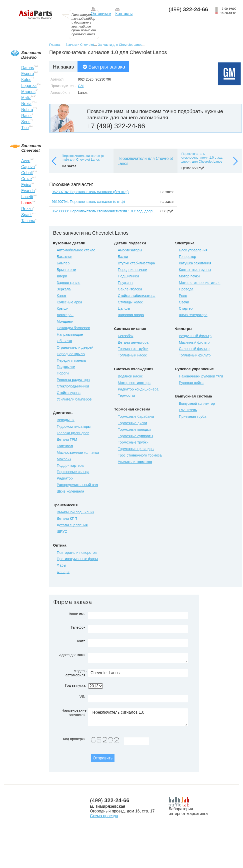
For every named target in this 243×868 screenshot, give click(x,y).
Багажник (64, 257)
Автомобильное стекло (76, 250)
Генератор (187, 257)
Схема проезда (104, 816)
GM (81, 86)
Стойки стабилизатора (136, 296)
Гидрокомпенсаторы (74, 426)
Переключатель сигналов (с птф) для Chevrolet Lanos (83, 158)
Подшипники (128, 276)
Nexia (26, 104)
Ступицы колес (130, 302)
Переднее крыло (71, 354)
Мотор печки (189, 276)
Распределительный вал (77, 485)
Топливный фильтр (195, 355)
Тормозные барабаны (136, 416)
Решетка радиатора (73, 380)
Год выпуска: (76, 685)
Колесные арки (69, 302)
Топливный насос (132, 355)
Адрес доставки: (73, 655)
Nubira (27, 110)
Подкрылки (66, 367)
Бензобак (125, 336)
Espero (28, 74)
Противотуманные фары (77, 559)
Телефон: (78, 627)
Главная (55, 45)
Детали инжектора (133, 342)
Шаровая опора (131, 315)
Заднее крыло (68, 283)
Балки (123, 257)
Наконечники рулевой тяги (201, 376)
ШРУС (62, 532)
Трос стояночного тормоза (140, 455)
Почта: (81, 641)
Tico (25, 128)
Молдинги (65, 321)
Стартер (186, 308)
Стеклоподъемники (73, 386)
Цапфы (124, 308)
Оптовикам (101, 14)
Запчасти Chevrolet (80, 45)
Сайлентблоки (130, 289)
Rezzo (27, 209)
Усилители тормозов (135, 462)
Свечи (184, 302)
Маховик (64, 459)
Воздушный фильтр (195, 336)
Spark (26, 215)
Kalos (26, 80)
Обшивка (64, 341)
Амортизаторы (130, 250)
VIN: (83, 697)
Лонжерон (65, 315)
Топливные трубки (133, 349)
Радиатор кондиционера (138, 389)
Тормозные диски (132, 423)
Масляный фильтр (194, 342)
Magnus (28, 92)
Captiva (28, 167)
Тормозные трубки (133, 442)
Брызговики (66, 270)
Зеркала (64, 289)
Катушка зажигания (195, 263)
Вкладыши (66, 420)
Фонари (63, 572)
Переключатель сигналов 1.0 (138, 717)
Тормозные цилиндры (136, 449)
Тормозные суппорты (135, 436)
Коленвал (65, 446)
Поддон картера (70, 466)
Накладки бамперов (73, 328)
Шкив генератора (193, 315)
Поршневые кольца (73, 472)
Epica (26, 185)
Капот (61, 296)
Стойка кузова (69, 393)
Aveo (26, 161)
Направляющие (70, 334)
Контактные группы (195, 270)
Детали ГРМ (67, 440)
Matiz (26, 98)
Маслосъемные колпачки (78, 453)
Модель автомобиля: (76, 673)
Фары (61, 565)
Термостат (126, 395)
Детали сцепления (72, 525)
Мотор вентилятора (134, 383)
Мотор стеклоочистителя (199, 283)
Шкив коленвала (70, 491)
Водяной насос (130, 376)
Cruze (27, 179)
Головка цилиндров (73, 433)
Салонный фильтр (194, 349)
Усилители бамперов (74, 399)
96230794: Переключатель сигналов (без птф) (90, 192)
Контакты (124, 14)
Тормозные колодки (134, 429)
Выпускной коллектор (197, 403)
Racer (27, 116)
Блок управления (193, 250)
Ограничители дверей (75, 347)
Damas (28, 68)
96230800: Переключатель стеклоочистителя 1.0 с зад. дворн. (104, 211)
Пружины (125, 283)
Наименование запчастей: (74, 713)
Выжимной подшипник (75, 512)
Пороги (63, 373)
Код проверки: (75, 739)
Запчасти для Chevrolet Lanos (120, 45)
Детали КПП (67, 519)
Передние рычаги (132, 270)
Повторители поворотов (77, 553)
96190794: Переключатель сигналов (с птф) (88, 202)
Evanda (28, 191)
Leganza (29, 86)
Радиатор (65, 478)
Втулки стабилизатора (136, 263)
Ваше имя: (78, 614)
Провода (186, 289)
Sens (26, 122)
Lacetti (27, 197)
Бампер (63, 263)
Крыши (62, 308)
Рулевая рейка (191, 383)
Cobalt (27, 173)
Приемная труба (192, 416)
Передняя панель (71, 360)
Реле (183, 296)
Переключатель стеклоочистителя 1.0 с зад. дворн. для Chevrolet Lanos (202, 158)
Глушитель (188, 410)
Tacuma (28, 221)
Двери (62, 276)
